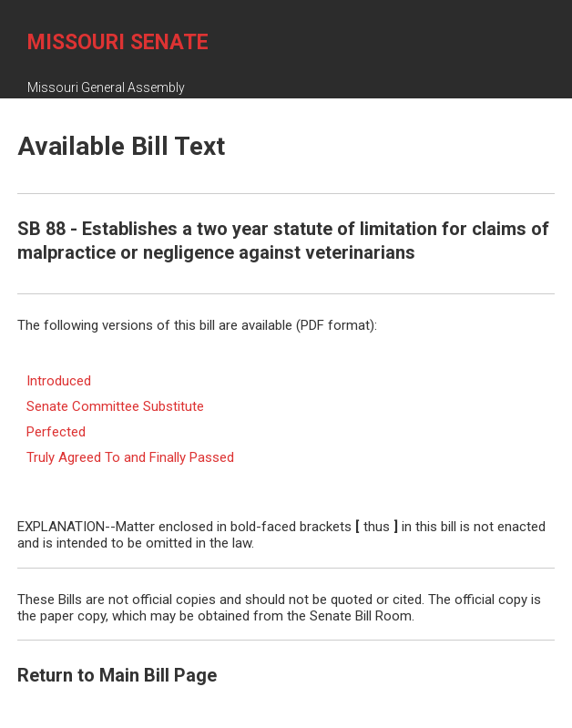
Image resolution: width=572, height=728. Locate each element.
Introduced (59, 381)
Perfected (56, 432)
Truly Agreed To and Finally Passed (130, 457)
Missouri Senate (118, 42)
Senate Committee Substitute (115, 406)
